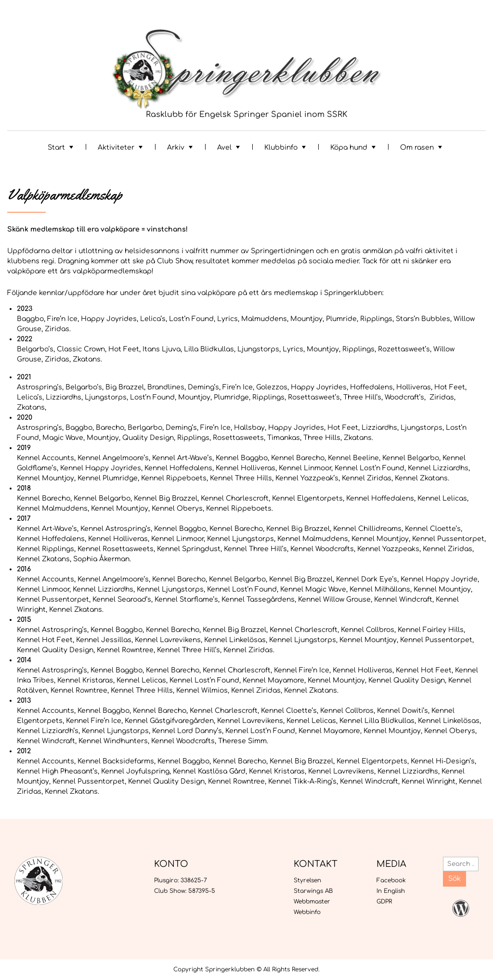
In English (391, 891)
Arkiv (176, 148)
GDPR (384, 902)
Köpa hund (349, 148)
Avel (224, 148)
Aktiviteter (116, 148)
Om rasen (417, 148)
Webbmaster (312, 902)
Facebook (391, 880)
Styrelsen (307, 880)
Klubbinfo (281, 148)
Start (56, 148)
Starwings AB (313, 891)
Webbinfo (307, 912)
